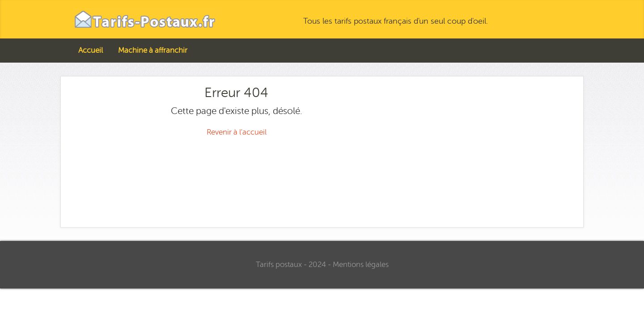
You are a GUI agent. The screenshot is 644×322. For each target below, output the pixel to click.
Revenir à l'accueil (237, 132)
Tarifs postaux (279, 265)
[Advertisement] (489, 148)
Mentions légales (361, 265)
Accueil (91, 50)
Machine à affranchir (153, 50)
